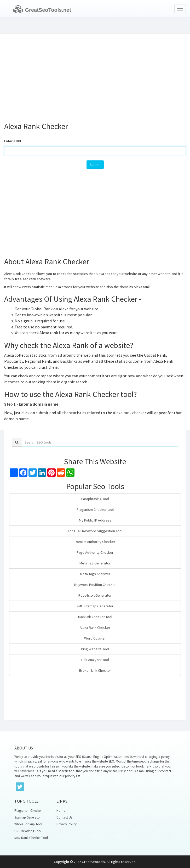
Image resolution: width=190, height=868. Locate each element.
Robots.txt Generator (95, 595)
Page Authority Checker (95, 552)
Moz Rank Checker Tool (31, 838)
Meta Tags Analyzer (95, 574)
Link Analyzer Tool (95, 660)
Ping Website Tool (95, 649)
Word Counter (95, 638)
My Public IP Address (95, 520)
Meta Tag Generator (95, 563)
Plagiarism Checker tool (95, 509)
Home (61, 811)
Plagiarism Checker (28, 811)
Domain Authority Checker (95, 542)
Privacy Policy (67, 824)
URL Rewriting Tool (28, 831)
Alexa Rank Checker (95, 628)
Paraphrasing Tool (95, 499)
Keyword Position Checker (95, 585)
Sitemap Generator (28, 817)
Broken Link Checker (95, 670)
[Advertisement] (95, 75)
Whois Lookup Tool (28, 824)
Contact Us (64, 817)
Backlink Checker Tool (95, 617)
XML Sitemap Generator (95, 606)
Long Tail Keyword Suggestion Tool (95, 531)
